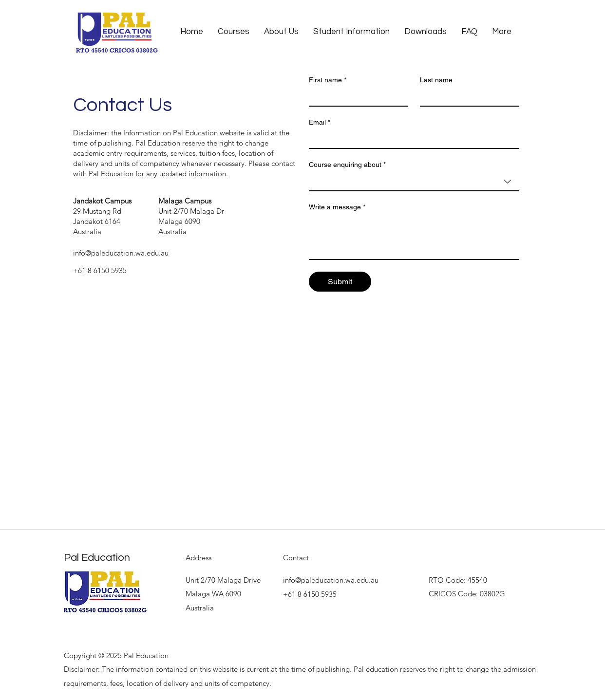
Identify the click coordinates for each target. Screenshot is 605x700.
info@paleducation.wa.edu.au (121, 253)
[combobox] (414, 182)
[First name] (356, 97)
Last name (436, 80)
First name (328, 80)
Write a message (337, 207)
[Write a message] (414, 237)
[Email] (411, 139)
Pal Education (97, 558)
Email (320, 122)
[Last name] (467, 97)
